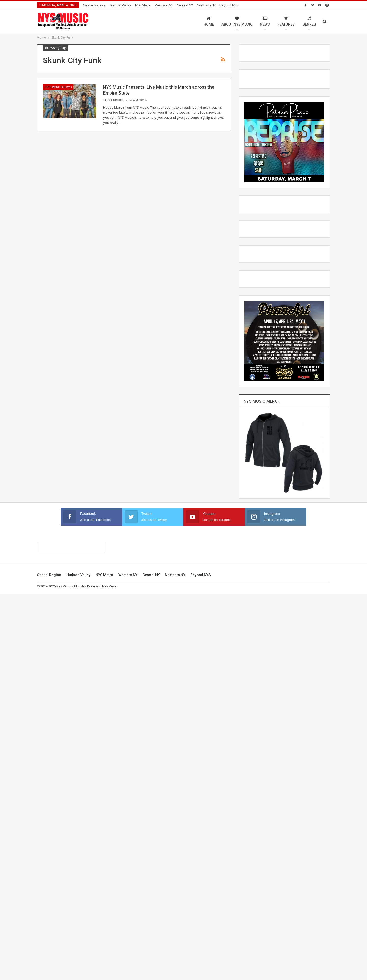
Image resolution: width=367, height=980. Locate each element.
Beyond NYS (229, 5)
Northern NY (206, 5)
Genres (309, 21)
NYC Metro (143, 5)
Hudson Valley (120, 5)
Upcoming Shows (58, 87)
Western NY (164, 5)
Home (209, 21)
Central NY (185, 5)
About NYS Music (237, 21)
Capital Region (94, 5)
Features (286, 21)
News (265, 21)
